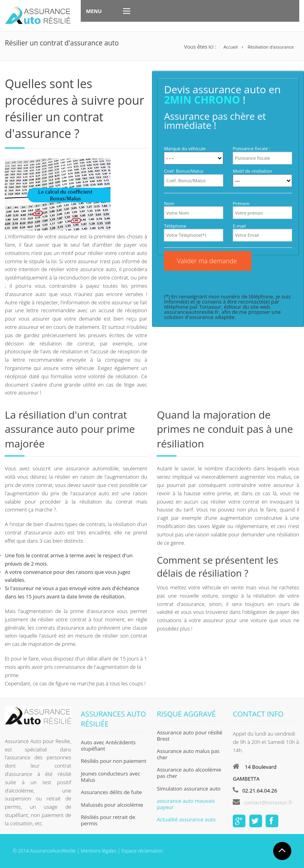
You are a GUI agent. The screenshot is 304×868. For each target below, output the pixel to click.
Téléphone (175, 226)
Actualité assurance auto (186, 819)
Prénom (241, 203)
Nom (169, 203)
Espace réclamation (142, 851)
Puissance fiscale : (252, 148)
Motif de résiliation (252, 171)
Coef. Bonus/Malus (184, 171)
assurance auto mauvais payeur (186, 804)
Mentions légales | (100, 851)
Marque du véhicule (185, 148)
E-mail (239, 226)
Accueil (230, 47)
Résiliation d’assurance (270, 47)
